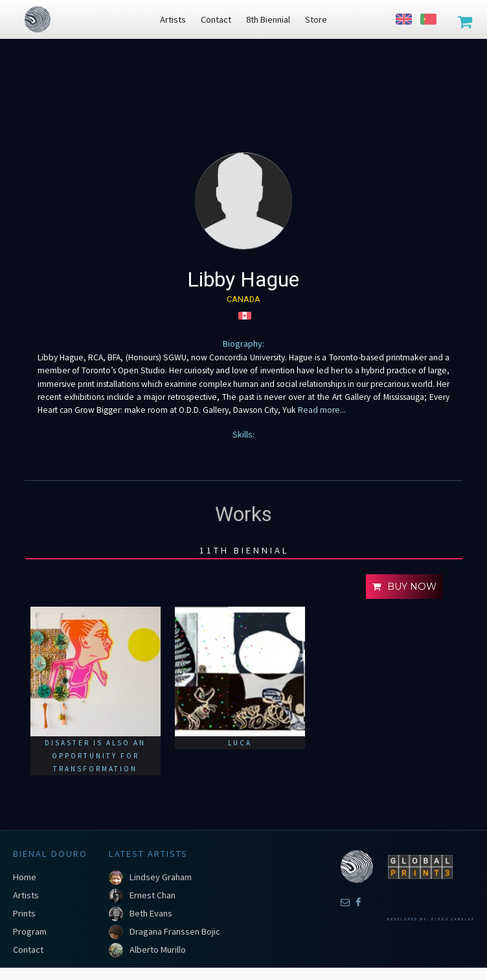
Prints (24, 913)
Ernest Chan (153, 895)
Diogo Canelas (452, 919)
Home (25, 877)
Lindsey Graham (161, 877)
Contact (28, 950)
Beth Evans (151, 913)
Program (30, 931)
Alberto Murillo (158, 950)
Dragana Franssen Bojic (175, 931)
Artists (26, 895)
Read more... (321, 410)
